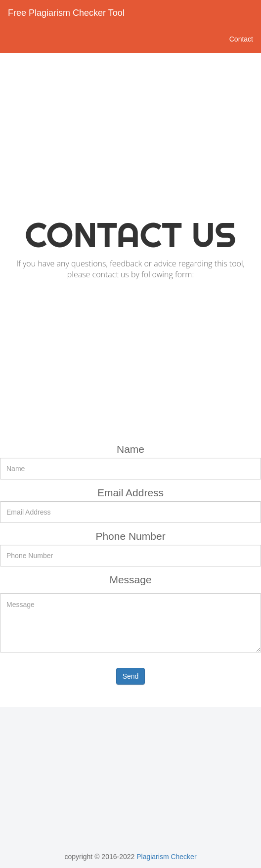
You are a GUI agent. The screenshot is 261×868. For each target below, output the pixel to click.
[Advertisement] (130, 132)
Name (130, 449)
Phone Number (130, 536)
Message (130, 580)
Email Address (130, 493)
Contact (241, 39)
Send (131, 676)
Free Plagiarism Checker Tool (66, 13)
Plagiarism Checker (165, 857)
